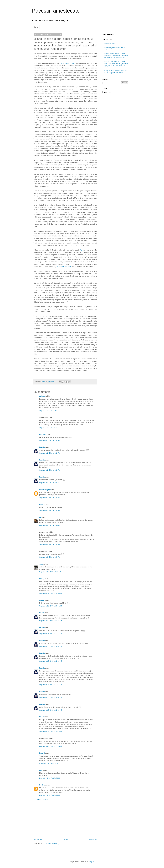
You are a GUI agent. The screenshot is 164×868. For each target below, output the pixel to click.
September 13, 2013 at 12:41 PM (51, 621)
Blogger (91, 862)
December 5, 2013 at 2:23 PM (49, 795)
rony (41, 770)
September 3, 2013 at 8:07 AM (50, 510)
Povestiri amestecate (56, 11)
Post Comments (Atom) (51, 844)
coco (41, 564)
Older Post (93, 840)
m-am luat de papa (64, 267)
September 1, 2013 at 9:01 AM (50, 440)
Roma (82, 250)
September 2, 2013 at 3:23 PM (50, 470)
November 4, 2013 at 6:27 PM (49, 778)
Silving (42, 579)
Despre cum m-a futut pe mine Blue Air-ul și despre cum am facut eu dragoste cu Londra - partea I (116, 56)
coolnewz (43, 435)
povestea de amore (67, 63)
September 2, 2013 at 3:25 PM (50, 483)
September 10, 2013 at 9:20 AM (50, 572)
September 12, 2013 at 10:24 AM (50, 606)
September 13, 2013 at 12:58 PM (51, 697)
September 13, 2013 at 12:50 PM (51, 646)
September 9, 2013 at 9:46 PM (50, 557)
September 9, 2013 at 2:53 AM (50, 525)
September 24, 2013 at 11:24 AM (50, 746)
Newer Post (38, 840)
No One (42, 785)
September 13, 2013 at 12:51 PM (51, 661)
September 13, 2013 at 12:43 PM (51, 634)
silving (42, 600)
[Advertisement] (65, 820)
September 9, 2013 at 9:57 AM (50, 544)
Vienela (42, 717)
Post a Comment (42, 800)
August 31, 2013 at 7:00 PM (49, 411)
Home (36, 27)
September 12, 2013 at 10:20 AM (50, 593)
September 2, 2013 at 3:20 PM (50, 453)
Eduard (42, 753)
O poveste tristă (110, 44)
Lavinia (42, 447)
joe (40, 517)
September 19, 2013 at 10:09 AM (50, 731)
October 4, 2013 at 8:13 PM (49, 763)
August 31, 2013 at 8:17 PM (49, 428)
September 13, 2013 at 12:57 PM (51, 685)
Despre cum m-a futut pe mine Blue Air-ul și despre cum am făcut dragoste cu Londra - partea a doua (116, 64)
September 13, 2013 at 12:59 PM (51, 710)
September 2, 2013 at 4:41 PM (50, 498)
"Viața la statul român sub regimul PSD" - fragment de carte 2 (116, 72)
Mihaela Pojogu (45, 490)
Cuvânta (42, 504)
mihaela (42, 396)
